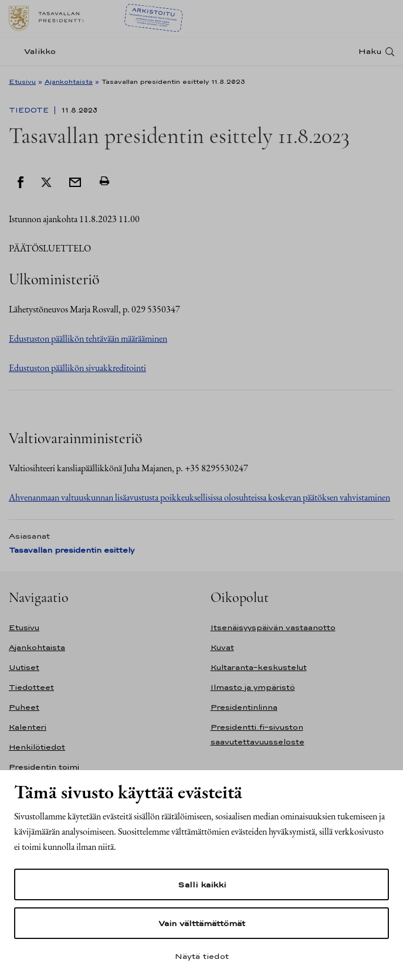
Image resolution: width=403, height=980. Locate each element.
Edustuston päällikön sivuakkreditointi (77, 368)
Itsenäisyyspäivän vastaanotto (273, 627)
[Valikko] (36, 51)
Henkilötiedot (37, 747)
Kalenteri (28, 727)
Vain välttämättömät (202, 923)
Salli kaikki (202, 884)
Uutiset (24, 667)
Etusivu (22, 81)
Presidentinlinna (244, 707)
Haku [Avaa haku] (370, 51)
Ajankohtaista (69, 81)
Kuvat (222, 647)
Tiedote (30, 110)
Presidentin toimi (44, 767)
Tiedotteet (31, 687)
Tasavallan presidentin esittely (72, 550)
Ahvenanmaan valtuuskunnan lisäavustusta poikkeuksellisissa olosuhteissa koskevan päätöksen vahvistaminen (199, 497)
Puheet (24, 707)
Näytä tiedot (202, 956)
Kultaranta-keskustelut (259, 667)
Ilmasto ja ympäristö (253, 687)
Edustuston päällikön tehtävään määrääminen (88, 338)
